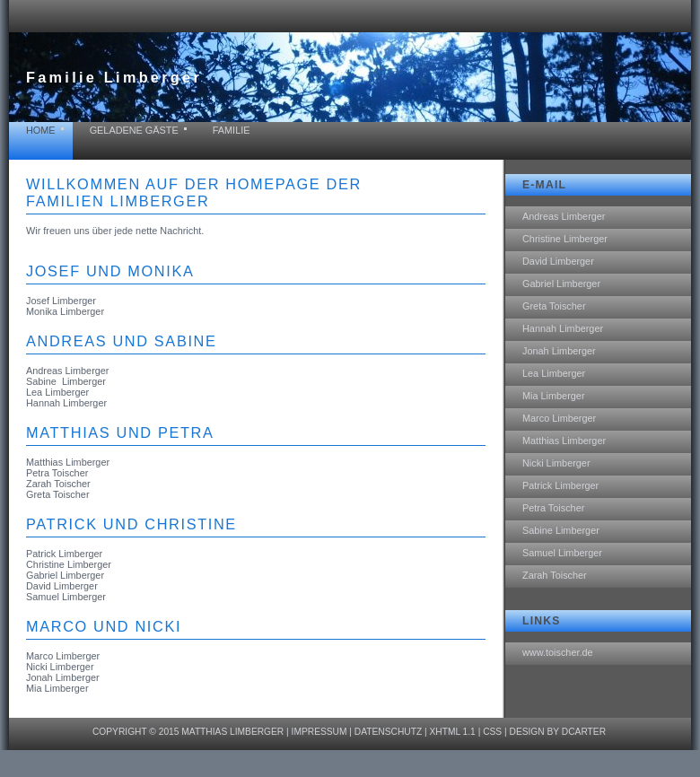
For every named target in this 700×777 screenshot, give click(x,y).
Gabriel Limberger (561, 284)
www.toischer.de (558, 652)
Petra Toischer (553, 508)
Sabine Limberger (561, 530)
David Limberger (558, 261)
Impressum (319, 732)
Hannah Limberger (563, 328)
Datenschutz (388, 732)
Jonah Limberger (559, 351)
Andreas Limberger (564, 216)
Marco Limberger (559, 418)
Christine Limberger (565, 239)
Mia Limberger (554, 396)
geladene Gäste (134, 130)
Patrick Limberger (560, 485)
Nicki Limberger (556, 463)
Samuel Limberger (562, 553)
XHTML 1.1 (452, 732)
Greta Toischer (554, 306)
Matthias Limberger (564, 441)
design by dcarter (558, 732)
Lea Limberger (554, 373)
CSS (492, 732)
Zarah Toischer (555, 575)
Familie (232, 130)
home (41, 130)
